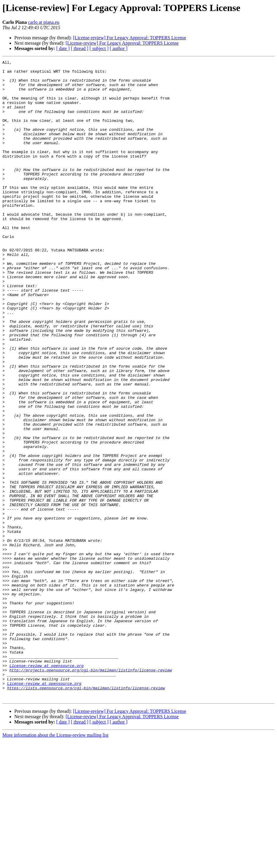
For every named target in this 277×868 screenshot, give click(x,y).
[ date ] (63, 48)
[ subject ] (99, 48)
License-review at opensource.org (46, 787)
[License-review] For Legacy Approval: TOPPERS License (129, 38)
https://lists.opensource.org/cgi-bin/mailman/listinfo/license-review (86, 814)
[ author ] (119, 48)
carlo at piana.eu (44, 22)
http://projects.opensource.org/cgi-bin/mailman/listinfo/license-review (90, 792)
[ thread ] (80, 48)
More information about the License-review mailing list (55, 863)
